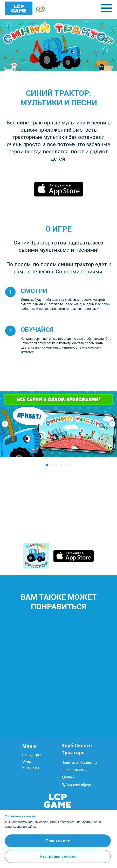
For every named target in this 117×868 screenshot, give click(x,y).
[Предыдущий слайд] (5, 424)
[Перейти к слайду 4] (61, 465)
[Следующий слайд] (112, 424)
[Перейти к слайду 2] (52, 465)
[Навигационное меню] (106, 8)
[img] (36, 556)
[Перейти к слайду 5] (66, 465)
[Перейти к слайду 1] (47, 465)
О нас (27, 761)
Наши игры (32, 755)
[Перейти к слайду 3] (56, 465)
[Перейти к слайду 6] (70, 465)
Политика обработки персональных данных (79, 770)
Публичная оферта (78, 785)
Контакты (31, 768)
